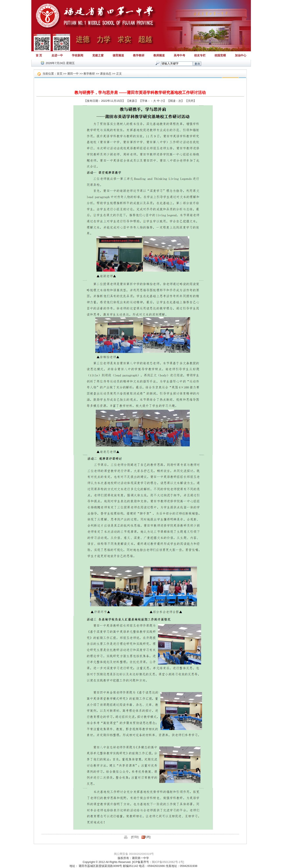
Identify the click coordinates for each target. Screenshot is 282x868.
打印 (135, 837)
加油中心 (241, 55)
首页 (60, 74)
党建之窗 (98, 55)
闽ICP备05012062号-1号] (168, 862)
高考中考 (179, 55)
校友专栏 (200, 55)
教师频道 (159, 55)
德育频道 (118, 55)
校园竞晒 (220, 55)
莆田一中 (73, 74)
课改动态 (106, 74)
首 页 (39, 55)
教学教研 (139, 55)
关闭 (191, 101)
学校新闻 (78, 55)
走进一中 (57, 55)
